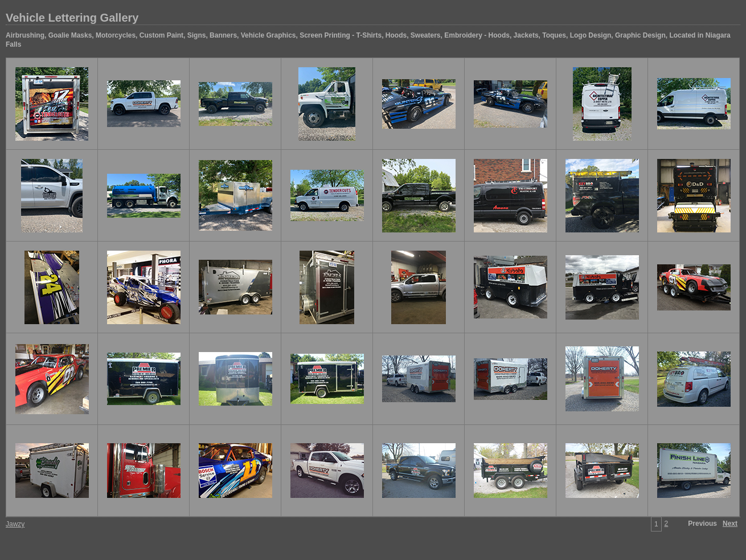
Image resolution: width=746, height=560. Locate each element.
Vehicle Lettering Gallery (72, 18)
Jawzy (15, 524)
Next (730, 524)
